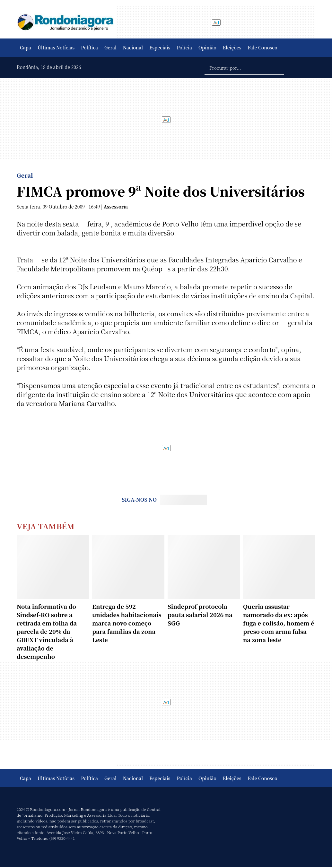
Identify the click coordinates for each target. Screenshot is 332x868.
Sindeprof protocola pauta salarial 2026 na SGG (200, 615)
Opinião (207, 47)
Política (89, 47)
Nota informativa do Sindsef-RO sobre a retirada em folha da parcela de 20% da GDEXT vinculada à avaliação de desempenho (47, 631)
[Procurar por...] (244, 67)
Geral (110, 47)
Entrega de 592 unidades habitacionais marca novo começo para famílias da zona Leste (127, 623)
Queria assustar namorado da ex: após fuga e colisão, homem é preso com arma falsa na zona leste (279, 623)
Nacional (133, 47)
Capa (26, 47)
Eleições (232, 47)
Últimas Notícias (56, 47)
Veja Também (46, 526)
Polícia (184, 47)
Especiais (160, 47)
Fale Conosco (263, 47)
